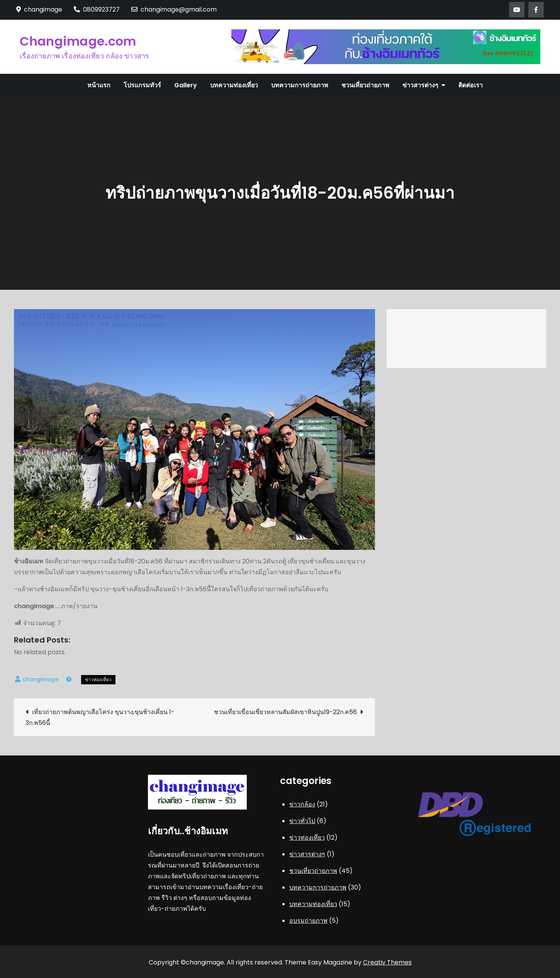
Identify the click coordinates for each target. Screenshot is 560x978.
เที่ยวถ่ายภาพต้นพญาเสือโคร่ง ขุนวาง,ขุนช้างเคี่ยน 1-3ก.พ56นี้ (100, 717)
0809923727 (97, 9)
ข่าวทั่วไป (302, 821)
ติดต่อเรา (471, 85)
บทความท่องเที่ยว (234, 85)
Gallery (186, 85)
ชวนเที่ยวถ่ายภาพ (365, 85)
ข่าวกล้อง (302, 804)
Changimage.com (78, 41)
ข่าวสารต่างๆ (420, 85)
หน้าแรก (99, 85)
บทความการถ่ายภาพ (300, 85)
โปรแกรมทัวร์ (142, 85)
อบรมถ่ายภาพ (308, 921)
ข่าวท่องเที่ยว (98, 679)
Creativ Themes (387, 962)
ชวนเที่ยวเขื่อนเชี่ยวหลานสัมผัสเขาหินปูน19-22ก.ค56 (285, 712)
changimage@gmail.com (174, 9)
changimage (40, 679)
